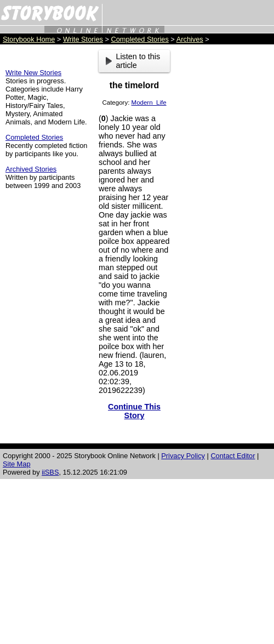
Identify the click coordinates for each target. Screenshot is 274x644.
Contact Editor (233, 456)
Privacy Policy (183, 456)
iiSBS (50, 472)
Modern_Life (149, 102)
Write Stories (83, 39)
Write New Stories (33, 73)
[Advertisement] (225, 214)
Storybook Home (29, 39)
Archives (190, 39)
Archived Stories (31, 169)
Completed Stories (140, 39)
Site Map (17, 464)
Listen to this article (133, 61)
